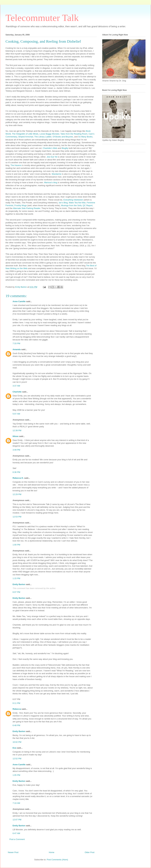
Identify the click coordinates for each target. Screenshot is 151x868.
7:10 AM (16, 803)
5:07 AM (16, 414)
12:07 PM (17, 820)
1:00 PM (16, 545)
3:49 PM (16, 450)
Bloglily (65, 148)
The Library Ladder (43, 137)
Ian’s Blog (63, 203)
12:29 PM (17, 494)
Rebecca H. (18, 478)
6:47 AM (16, 833)
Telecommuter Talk (42, 18)
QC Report (88, 205)
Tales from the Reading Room (74, 134)
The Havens (16, 165)
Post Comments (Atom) (57, 860)
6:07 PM (16, 592)
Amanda (17, 349)
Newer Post (13, 852)
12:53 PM (17, 517)
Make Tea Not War (77, 203)
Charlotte (17, 392)
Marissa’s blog (51, 182)
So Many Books (85, 137)
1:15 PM (16, 578)
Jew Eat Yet (52, 157)
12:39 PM (17, 430)
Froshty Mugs (21, 205)
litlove (16, 436)
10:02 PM (17, 742)
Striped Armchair (26, 137)
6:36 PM (16, 472)
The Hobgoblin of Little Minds (25, 134)
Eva (14, 748)
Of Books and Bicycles (63, 137)
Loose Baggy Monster (49, 134)
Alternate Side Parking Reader (27, 208)
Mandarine (57, 174)
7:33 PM (16, 343)
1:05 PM (16, 775)
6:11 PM (16, 703)
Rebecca (17, 709)
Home (52, 852)
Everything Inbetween (74, 200)
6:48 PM (16, 725)
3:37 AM (16, 386)
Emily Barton (19, 584)
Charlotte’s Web (50, 148)
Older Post (90, 852)
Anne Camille (19, 301)
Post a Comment (17, 839)
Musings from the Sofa (71, 205)
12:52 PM (17, 759)
